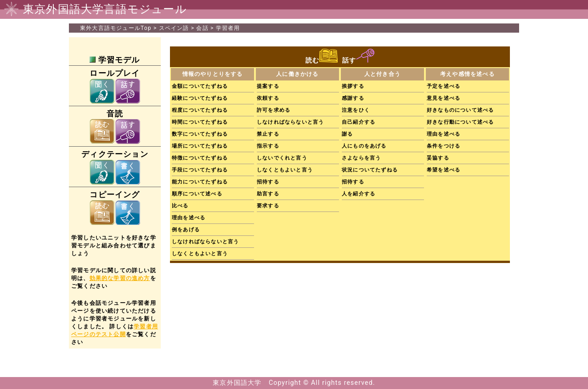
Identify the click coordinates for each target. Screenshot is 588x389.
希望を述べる (444, 170)
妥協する (438, 158)
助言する (268, 194)
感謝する (353, 98)
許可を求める (274, 110)
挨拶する (353, 86)
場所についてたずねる (200, 146)
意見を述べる (444, 98)
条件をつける (444, 146)
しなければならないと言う (205, 242)
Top (116, 28)
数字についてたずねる (200, 134)
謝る (347, 134)
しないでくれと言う (282, 158)
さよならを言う (361, 158)
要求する (268, 206)
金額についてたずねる (200, 86)
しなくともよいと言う (200, 254)
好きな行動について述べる (460, 122)
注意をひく (356, 110)
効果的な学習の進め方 (120, 278)
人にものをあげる (364, 146)
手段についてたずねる (200, 170)
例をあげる (186, 230)
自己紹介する (359, 122)
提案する (268, 86)
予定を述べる (444, 86)
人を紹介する (359, 194)
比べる (180, 206)
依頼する (268, 98)
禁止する (268, 134)
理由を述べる (189, 218)
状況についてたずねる (370, 170)
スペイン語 (174, 28)
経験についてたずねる (200, 98)
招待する (268, 182)
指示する (268, 146)
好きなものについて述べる (460, 110)
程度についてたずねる (200, 110)
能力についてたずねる (200, 182)
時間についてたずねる (200, 122)
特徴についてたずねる (200, 158)
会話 (202, 28)
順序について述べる (197, 194)
